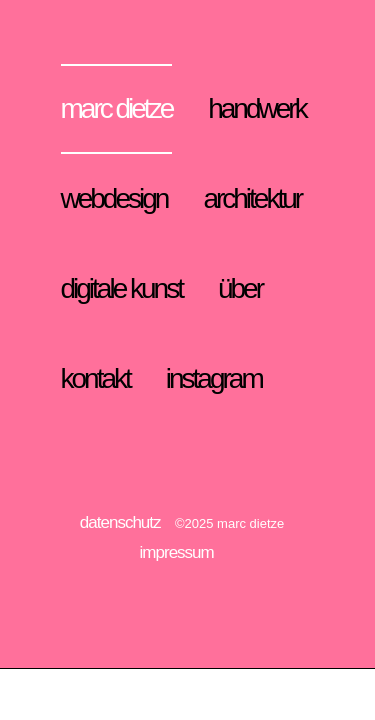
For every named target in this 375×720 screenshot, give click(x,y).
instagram (214, 378)
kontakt (95, 378)
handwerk (256, 108)
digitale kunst (121, 288)
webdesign (114, 198)
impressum (177, 552)
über (240, 288)
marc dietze (117, 108)
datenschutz (120, 522)
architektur (252, 198)
